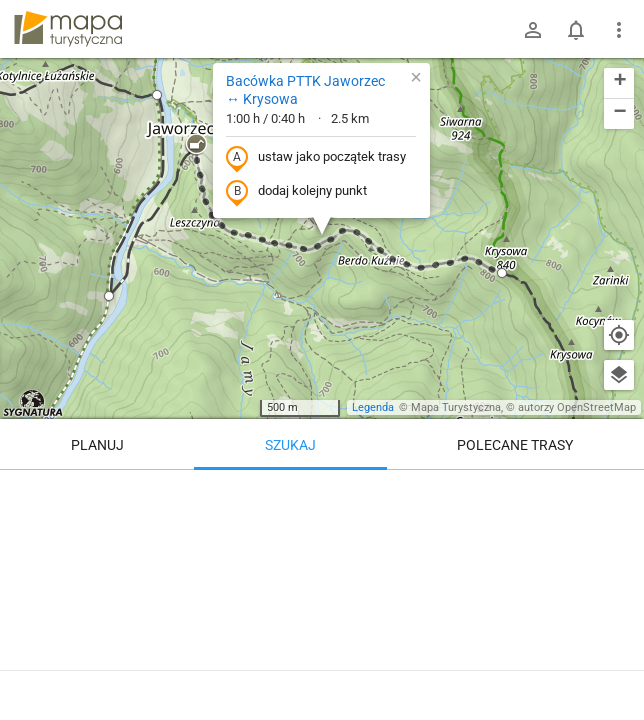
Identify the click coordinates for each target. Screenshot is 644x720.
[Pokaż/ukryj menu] (619, 30)
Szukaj (290, 445)
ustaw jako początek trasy (316, 158)
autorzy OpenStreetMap (577, 407)
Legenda (373, 407)
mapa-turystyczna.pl (68, 29)
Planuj (97, 445)
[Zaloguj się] (533, 30)
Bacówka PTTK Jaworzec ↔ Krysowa (305, 90)
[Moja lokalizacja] (619, 335)
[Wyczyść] (619, 492)
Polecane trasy (515, 445)
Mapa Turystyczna (456, 407)
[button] (196, 145)
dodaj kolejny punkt (296, 192)
